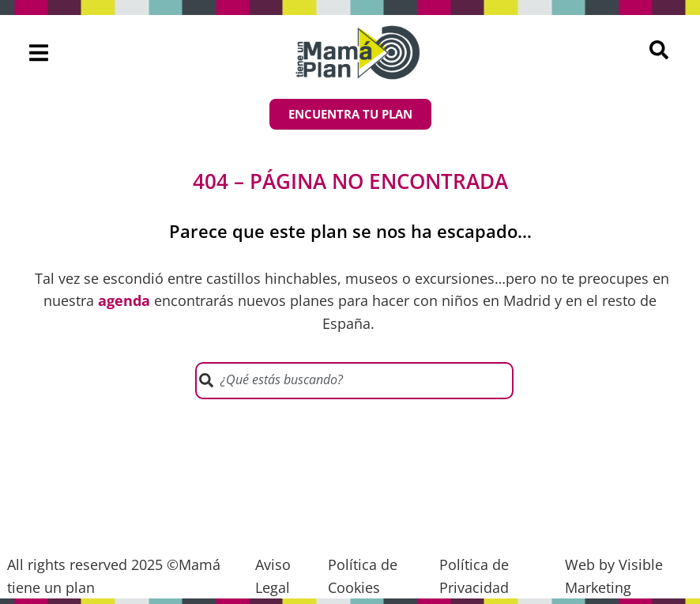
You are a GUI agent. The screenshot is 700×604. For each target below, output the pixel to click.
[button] (38, 53)
